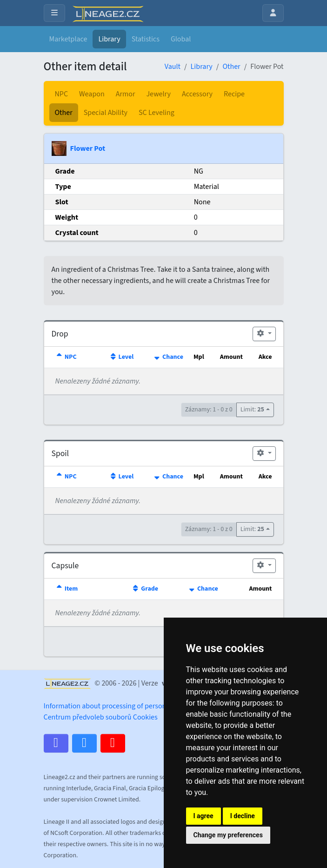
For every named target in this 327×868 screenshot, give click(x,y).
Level (121, 357)
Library (109, 39)
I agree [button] (204, 816)
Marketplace (68, 39)
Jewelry (158, 94)
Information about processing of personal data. (117, 706)
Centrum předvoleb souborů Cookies (101, 717)
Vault (173, 67)
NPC (62, 94)
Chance (168, 357)
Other (231, 67)
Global (181, 39)
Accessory (197, 94)
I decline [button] (243, 816)
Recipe (234, 94)
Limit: (252, 410)
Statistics (146, 39)
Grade (145, 589)
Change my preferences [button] (228, 835)
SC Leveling (157, 113)
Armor (126, 94)
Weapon (92, 94)
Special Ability (106, 113)
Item (67, 589)
